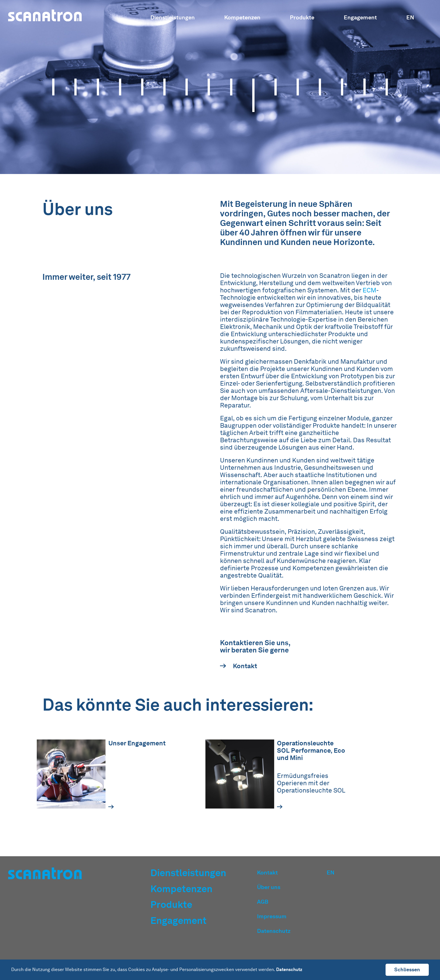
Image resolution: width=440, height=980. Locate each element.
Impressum (272, 916)
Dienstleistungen (173, 17)
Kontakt (239, 668)
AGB (263, 902)
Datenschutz (274, 931)
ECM (369, 292)
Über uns (269, 887)
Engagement (360, 17)
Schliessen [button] (407, 969)
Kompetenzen (242, 17)
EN (410, 17)
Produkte (302, 17)
